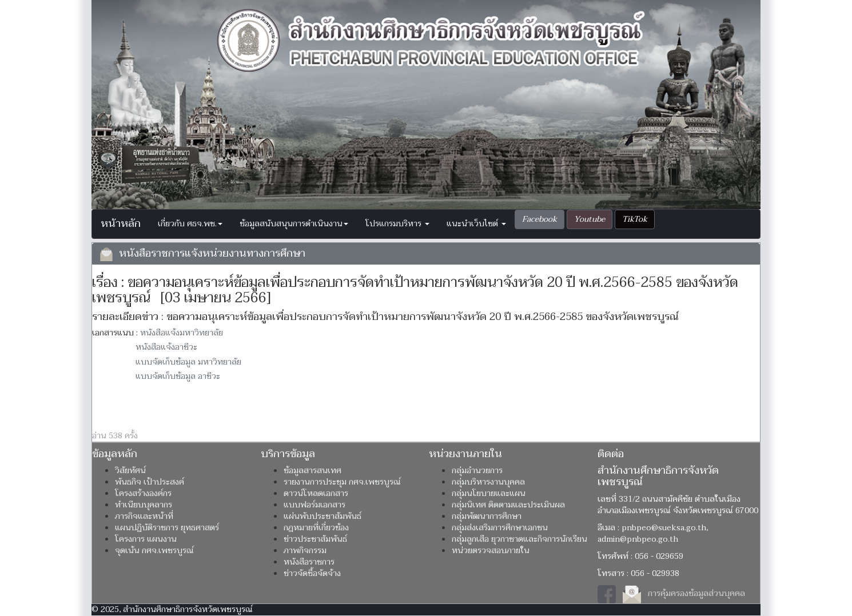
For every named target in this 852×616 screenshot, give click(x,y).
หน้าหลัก (121, 224)
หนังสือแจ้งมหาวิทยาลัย (182, 333)
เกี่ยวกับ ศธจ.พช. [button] (190, 224)
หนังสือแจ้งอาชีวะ (166, 347)
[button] (540, 219)
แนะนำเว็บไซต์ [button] (476, 224)
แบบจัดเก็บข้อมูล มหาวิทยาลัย (188, 362)
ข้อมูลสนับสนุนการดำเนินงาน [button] (294, 224)
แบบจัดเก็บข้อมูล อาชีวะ (178, 376)
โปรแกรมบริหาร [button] (397, 224)
